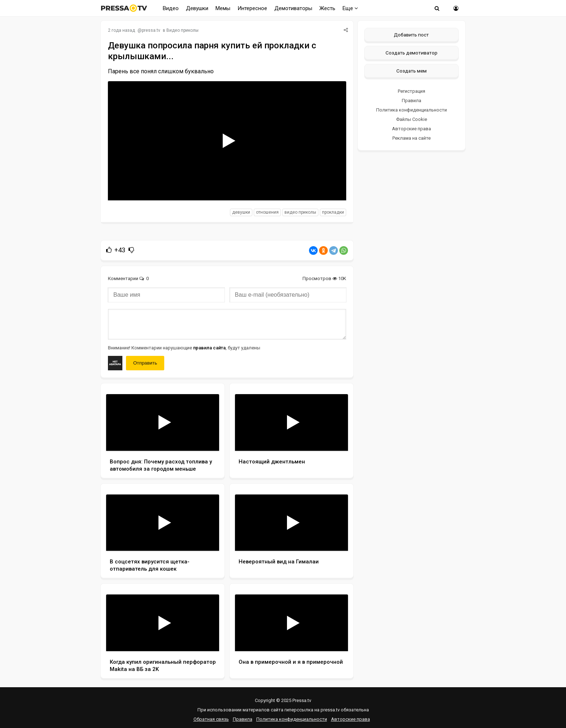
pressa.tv (151, 30)
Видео (171, 8)
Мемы (223, 8)
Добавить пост (411, 35)
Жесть (327, 8)
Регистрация (412, 91)
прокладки (333, 212)
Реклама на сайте (412, 138)
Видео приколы (182, 30)
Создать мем (412, 71)
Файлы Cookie (412, 119)
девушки (241, 212)
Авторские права (412, 129)
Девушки (197, 8)
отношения (267, 212)
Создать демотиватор (412, 53)
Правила (412, 101)
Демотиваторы (293, 8)
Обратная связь (211, 719)
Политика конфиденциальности (412, 110)
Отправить (145, 363)
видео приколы (300, 212)
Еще (350, 8)
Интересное (252, 8)
